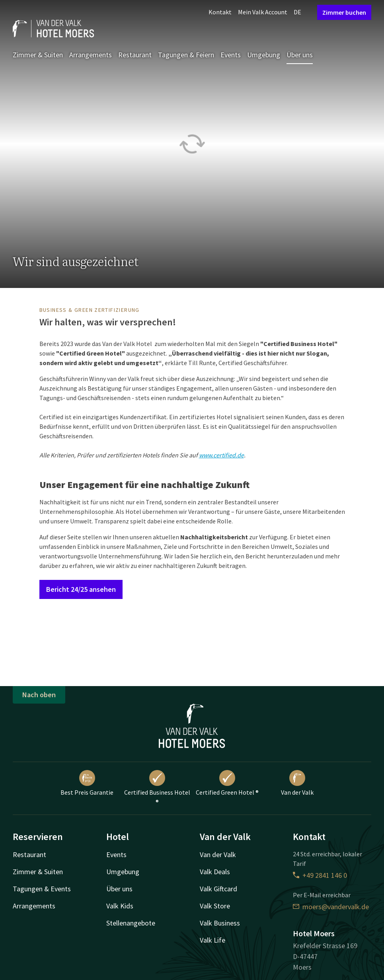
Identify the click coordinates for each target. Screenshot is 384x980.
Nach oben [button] (39, 695)
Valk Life (212, 940)
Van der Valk (297, 783)
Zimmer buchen (344, 12)
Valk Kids (120, 906)
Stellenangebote (131, 923)
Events (231, 55)
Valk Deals (215, 872)
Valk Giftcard (218, 889)
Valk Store (215, 906)
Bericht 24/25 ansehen (81, 589)
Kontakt (220, 12)
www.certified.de (221, 455)
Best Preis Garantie (87, 783)
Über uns (300, 55)
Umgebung (264, 55)
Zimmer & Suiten (38, 55)
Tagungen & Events (42, 889)
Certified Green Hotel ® (227, 783)
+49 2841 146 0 (320, 875)
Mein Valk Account (263, 12)
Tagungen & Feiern (186, 55)
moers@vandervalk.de (331, 907)
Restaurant (135, 55)
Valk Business (220, 923)
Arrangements (91, 55)
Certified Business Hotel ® (157, 788)
